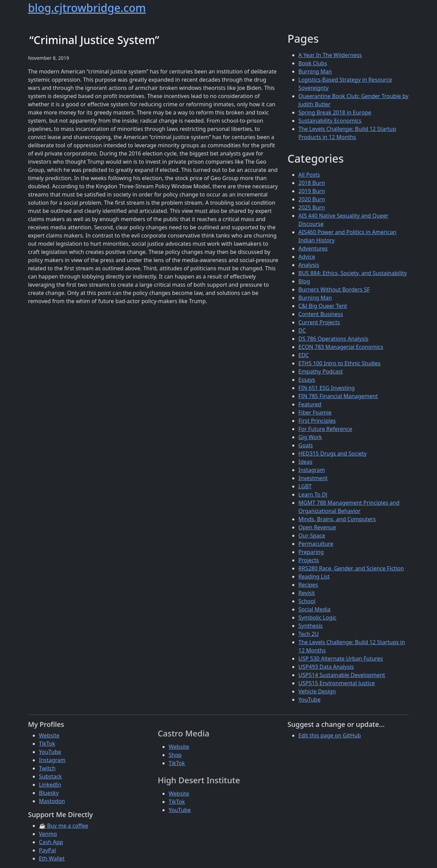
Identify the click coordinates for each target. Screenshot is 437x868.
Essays (307, 380)
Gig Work (310, 437)
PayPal (47, 850)
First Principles (317, 421)
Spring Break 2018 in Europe (335, 112)
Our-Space (312, 535)
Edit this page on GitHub (330, 735)
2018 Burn (312, 183)
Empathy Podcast (321, 371)
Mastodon (52, 801)
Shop (175, 755)
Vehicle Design (317, 691)
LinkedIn (50, 785)
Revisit (307, 593)
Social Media (314, 609)
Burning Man (315, 71)
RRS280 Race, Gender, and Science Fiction (351, 568)
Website (49, 735)
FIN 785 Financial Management (338, 396)
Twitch (47, 768)
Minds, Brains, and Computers (337, 519)
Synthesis (311, 626)
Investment (313, 478)
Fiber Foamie (315, 412)
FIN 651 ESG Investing (327, 388)
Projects (309, 560)
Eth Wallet (52, 858)
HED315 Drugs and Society (333, 453)
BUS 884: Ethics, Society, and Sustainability (353, 273)
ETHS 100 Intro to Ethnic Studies (340, 363)
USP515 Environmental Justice (337, 683)
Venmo (48, 834)
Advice (307, 257)
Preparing (311, 552)
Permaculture (316, 544)
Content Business (321, 314)
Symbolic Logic (317, 618)
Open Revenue (317, 527)
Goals (306, 445)
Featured (310, 404)
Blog (304, 281)
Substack (50, 776)
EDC (304, 355)
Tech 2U (308, 634)
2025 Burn (312, 207)
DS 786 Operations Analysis (333, 339)
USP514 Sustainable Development (342, 675)
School (307, 601)
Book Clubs (313, 63)
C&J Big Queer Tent (323, 306)
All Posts (309, 175)
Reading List (314, 577)
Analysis (309, 265)
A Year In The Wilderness (330, 55)
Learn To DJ (313, 494)
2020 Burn (312, 199)
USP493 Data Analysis (326, 667)
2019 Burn (312, 191)
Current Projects (319, 322)
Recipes (308, 585)
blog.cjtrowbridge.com (87, 8)
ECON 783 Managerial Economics (341, 347)
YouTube (309, 700)
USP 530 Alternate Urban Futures (341, 659)
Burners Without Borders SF (334, 289)
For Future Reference (325, 429)
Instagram (312, 470)
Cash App (51, 842)
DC (302, 330)
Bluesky (49, 793)
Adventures (313, 248)
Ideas (305, 462)
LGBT (305, 486)
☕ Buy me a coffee (64, 826)
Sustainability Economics (330, 121)
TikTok (47, 744)
